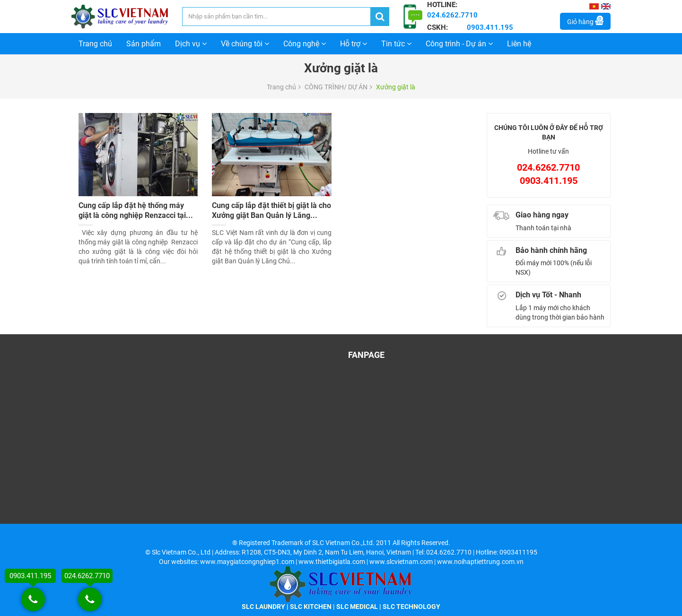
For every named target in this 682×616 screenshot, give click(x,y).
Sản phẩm (144, 44)
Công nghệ (305, 44)
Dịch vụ (191, 44)
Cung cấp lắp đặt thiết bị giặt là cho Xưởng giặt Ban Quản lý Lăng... (271, 210)
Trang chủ (95, 44)
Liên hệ (519, 44)
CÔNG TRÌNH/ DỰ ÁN (336, 87)
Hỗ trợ (354, 44)
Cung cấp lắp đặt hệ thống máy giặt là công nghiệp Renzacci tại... (136, 210)
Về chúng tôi (245, 44)
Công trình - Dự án (459, 44)
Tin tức (396, 44)
